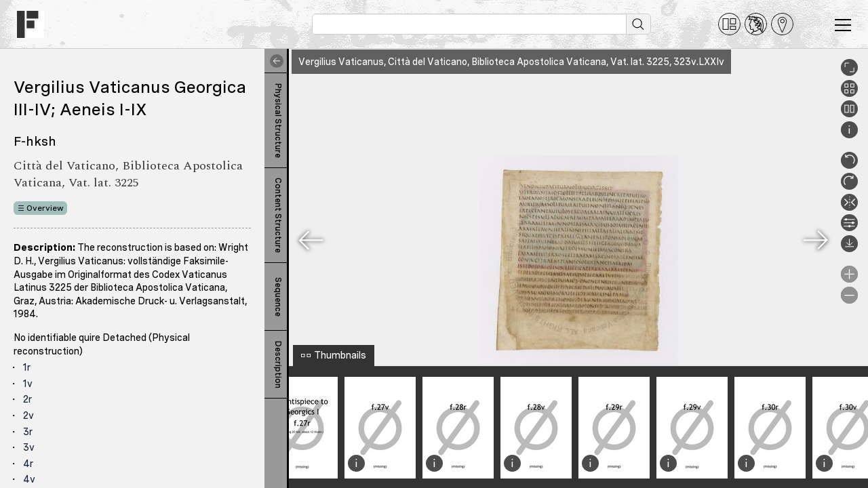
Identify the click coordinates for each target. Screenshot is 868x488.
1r (27, 367)
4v (29, 479)
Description (278, 365)
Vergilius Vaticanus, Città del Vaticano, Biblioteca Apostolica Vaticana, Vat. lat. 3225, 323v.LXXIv (511, 62)
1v (28, 384)
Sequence (278, 297)
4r (28, 464)
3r (28, 432)
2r (27, 399)
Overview (45, 208)
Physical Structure (278, 121)
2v (28, 415)
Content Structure (278, 215)
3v (29, 447)
